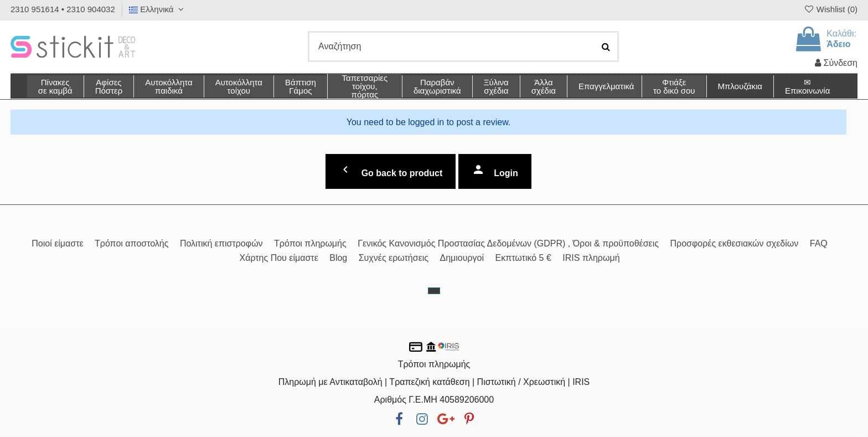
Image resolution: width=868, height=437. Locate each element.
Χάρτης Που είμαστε (278, 258)
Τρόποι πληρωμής (310, 243)
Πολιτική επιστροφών (221, 243)
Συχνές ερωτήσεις (394, 258)
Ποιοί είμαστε (57, 243)
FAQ (819, 243)
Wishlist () (830, 9)
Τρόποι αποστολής (131, 243)
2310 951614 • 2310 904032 (63, 9)
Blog (338, 258)
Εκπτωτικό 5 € (523, 258)
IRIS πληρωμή (591, 258)
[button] (543, 86)
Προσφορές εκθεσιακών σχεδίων (734, 243)
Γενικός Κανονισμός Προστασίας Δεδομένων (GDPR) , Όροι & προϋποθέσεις (508, 243)
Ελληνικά (158, 9)
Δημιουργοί (462, 258)
